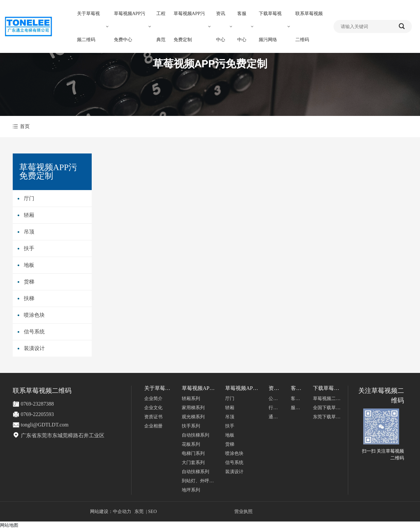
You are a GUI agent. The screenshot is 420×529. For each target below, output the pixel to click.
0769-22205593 (37, 414)
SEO (152, 512)
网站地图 (9, 525)
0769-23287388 (37, 404)
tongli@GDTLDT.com (45, 425)
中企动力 (122, 512)
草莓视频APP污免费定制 (210, 64)
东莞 (139, 512)
